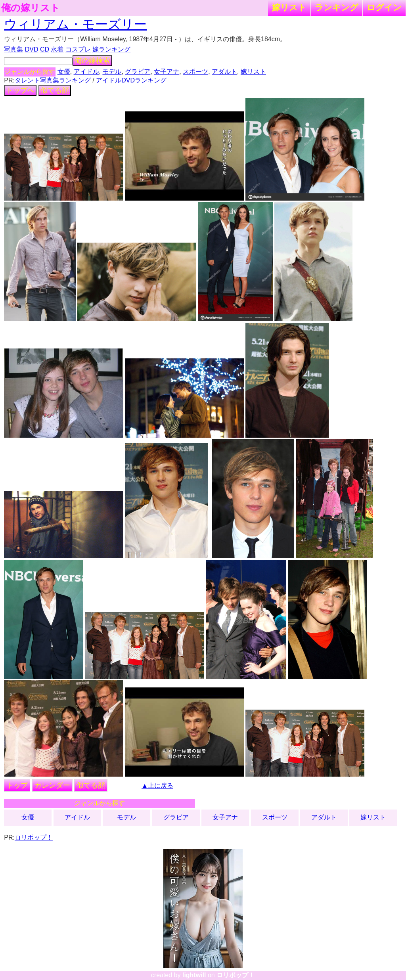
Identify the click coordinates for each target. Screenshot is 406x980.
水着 (57, 49)
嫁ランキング (111, 49)
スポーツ (195, 72)
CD (45, 49)
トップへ (20, 90)
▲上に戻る (157, 786)
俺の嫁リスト (31, 8)
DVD (32, 49)
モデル (112, 72)
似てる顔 (55, 90)
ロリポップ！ (34, 837)
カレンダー (52, 785)
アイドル (86, 72)
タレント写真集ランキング (53, 80)
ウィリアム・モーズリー (75, 24)
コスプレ (78, 49)
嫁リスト (289, 7)
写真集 (13, 49)
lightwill (194, 975)
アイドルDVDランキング (131, 80)
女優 (64, 72)
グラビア (138, 72)
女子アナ (167, 72)
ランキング (337, 7)
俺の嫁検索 (92, 61)
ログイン (384, 7)
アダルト (224, 72)
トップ (17, 785)
